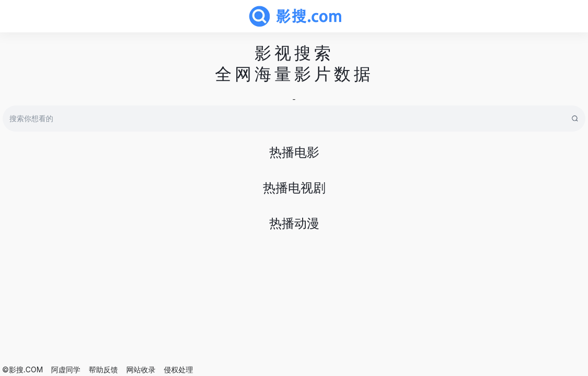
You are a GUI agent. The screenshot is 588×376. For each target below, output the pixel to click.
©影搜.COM (22, 369)
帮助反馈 (103, 369)
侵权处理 (178, 369)
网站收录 (141, 369)
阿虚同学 (66, 369)
